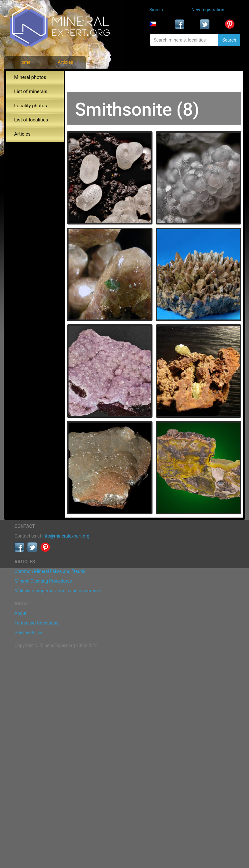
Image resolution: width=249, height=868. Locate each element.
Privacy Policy (28, 633)
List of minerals (31, 91)
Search (229, 40)
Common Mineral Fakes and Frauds (50, 571)
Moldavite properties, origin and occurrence (58, 591)
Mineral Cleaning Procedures (43, 581)
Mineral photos (30, 77)
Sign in (156, 10)
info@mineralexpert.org (66, 536)
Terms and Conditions (37, 623)
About (20, 613)
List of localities (31, 120)
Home (24, 62)
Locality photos (31, 106)
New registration (208, 10)
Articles (65, 62)
